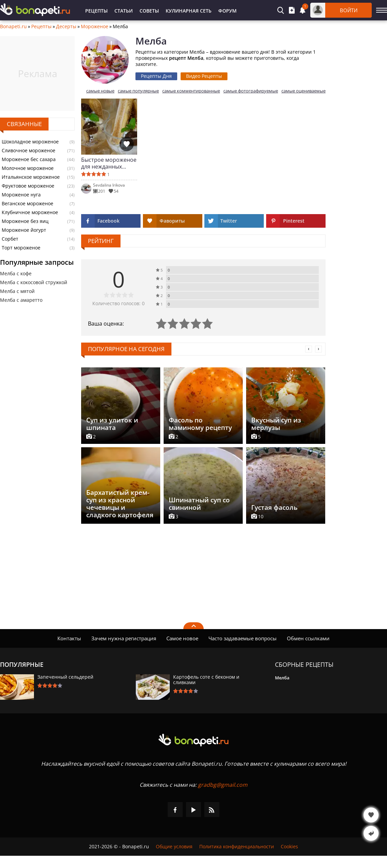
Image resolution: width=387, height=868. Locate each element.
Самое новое (182, 638)
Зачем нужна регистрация (124, 638)
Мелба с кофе (16, 273)
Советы (149, 11)
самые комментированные (191, 91)
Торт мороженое (21, 248)
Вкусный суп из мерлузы (276, 424)
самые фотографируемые (251, 91)
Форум (227, 11)
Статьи (124, 11)
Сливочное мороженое (29, 151)
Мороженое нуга (21, 195)
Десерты (66, 27)
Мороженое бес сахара (29, 159)
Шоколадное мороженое (30, 142)
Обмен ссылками (308, 638)
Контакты (69, 638)
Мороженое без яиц (25, 221)
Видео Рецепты (204, 76)
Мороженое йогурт (24, 230)
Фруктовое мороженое (28, 186)
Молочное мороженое (28, 168)
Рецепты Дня (156, 76)
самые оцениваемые (303, 91)
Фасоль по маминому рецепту (200, 424)
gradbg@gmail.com (223, 785)
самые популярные (138, 91)
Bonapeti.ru (13, 27)
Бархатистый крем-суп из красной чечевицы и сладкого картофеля (120, 504)
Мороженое (95, 27)
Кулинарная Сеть (189, 11)
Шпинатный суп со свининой (199, 504)
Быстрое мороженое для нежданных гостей (109, 163)
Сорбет (10, 239)
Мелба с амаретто (21, 300)
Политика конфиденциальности (237, 847)
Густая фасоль (274, 507)
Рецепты (96, 11)
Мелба (282, 678)
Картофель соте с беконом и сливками (206, 680)
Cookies (289, 847)
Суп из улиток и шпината (112, 424)
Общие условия (174, 847)
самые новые (100, 91)
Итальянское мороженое (31, 177)
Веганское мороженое (27, 204)
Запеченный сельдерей (65, 677)
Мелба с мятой (17, 291)
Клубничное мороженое (30, 212)
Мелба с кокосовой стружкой (34, 282)
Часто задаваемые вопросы (243, 638)
